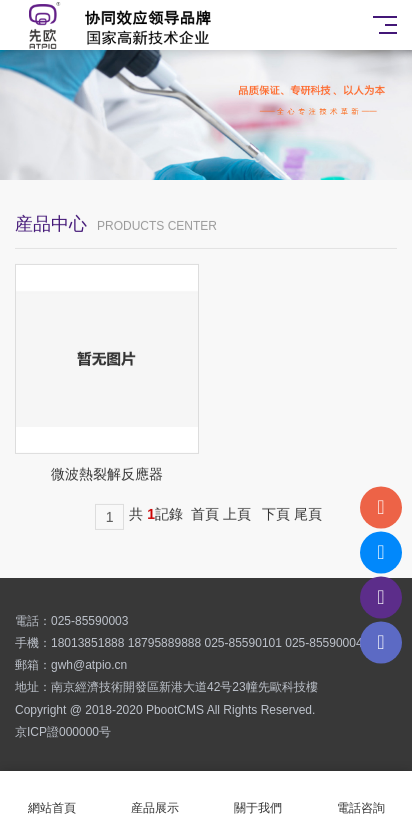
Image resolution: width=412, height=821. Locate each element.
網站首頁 (51, 796)
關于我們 (257, 796)
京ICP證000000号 (63, 732)
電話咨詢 (360, 796)
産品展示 (154, 796)
